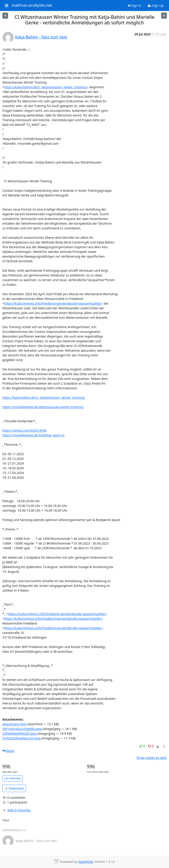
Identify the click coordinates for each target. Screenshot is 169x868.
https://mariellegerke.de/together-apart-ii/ (34, 435)
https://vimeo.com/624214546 (25, 430)
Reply (8, 751)
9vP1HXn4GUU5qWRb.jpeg (22, 729)
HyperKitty (86, 862)
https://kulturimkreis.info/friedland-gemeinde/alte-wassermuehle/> (54, 303)
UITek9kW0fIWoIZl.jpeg (20, 733)
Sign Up (156, 5)
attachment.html (15, 724)
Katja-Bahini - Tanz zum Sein (41, 37)
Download (14, 788)
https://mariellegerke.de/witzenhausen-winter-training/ (43, 407)
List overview (13, 778)
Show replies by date (151, 758)
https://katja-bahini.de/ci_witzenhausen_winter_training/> (46, 87)
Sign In (135, 5)
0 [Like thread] (143, 746)
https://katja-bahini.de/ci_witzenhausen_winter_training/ (44, 397)
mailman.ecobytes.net (32, 5)
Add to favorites (17, 810)
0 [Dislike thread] (151, 746)
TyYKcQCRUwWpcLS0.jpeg (22, 738)
